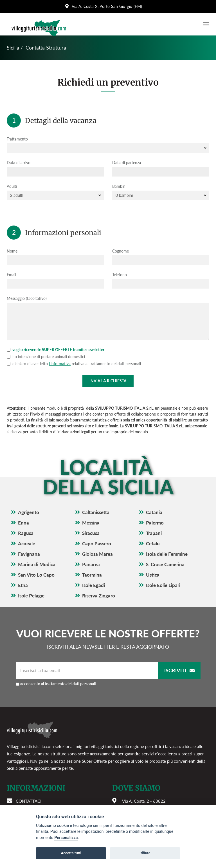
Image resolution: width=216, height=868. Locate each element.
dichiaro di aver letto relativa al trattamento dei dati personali (74, 364)
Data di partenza (127, 163)
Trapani (154, 533)
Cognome (121, 251)
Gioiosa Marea (97, 554)
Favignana (29, 554)
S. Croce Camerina (165, 564)
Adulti (12, 186)
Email (11, 275)
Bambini (119, 186)
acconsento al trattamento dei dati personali (58, 684)
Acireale (27, 544)
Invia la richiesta (108, 381)
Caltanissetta (96, 512)
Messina (91, 523)
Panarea (91, 564)
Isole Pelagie (31, 596)
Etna (23, 585)
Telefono (120, 275)
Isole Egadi (94, 585)
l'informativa (60, 364)
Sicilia (13, 48)
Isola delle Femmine (167, 554)
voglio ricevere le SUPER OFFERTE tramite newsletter (56, 350)
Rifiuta (145, 853)
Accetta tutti (71, 853)
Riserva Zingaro (99, 596)
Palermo (155, 523)
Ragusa (26, 533)
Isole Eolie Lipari (163, 585)
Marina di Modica (37, 564)
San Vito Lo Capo (36, 575)
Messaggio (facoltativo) (27, 298)
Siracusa (91, 533)
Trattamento (17, 139)
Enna (23, 523)
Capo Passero (97, 544)
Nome (12, 251)
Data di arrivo (19, 163)
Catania (154, 512)
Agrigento (29, 512)
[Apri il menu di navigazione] (205, 24)
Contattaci (29, 801)
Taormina (92, 575)
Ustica (153, 575)
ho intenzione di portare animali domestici (46, 357)
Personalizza (66, 838)
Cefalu (153, 544)
